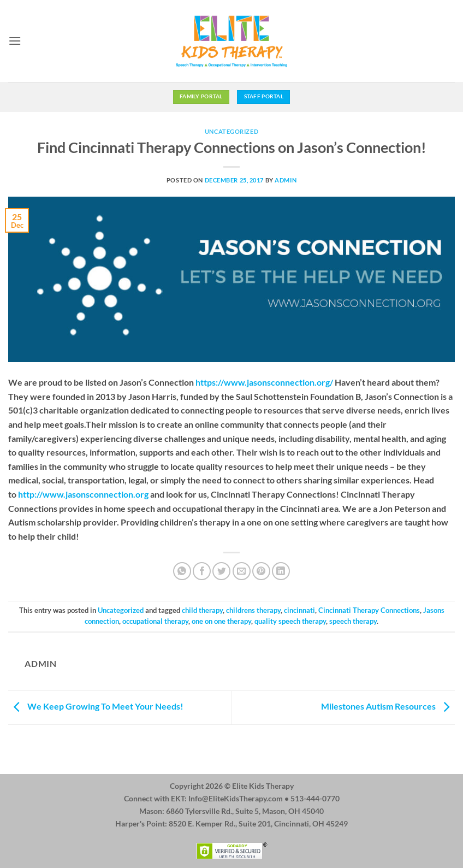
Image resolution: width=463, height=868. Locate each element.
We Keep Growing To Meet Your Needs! (96, 706)
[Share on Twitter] (221, 571)
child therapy (202, 610)
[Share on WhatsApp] (182, 571)
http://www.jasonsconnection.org (83, 494)
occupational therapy (155, 621)
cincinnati (299, 610)
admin (286, 180)
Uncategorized (231, 131)
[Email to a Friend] (242, 571)
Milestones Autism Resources (388, 706)
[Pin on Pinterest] (261, 571)
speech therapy (353, 621)
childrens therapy (253, 610)
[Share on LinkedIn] (281, 571)
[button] (15, 41)
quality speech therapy (290, 621)
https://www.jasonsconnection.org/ (264, 382)
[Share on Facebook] (202, 571)
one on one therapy (221, 621)
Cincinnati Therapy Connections (369, 610)
